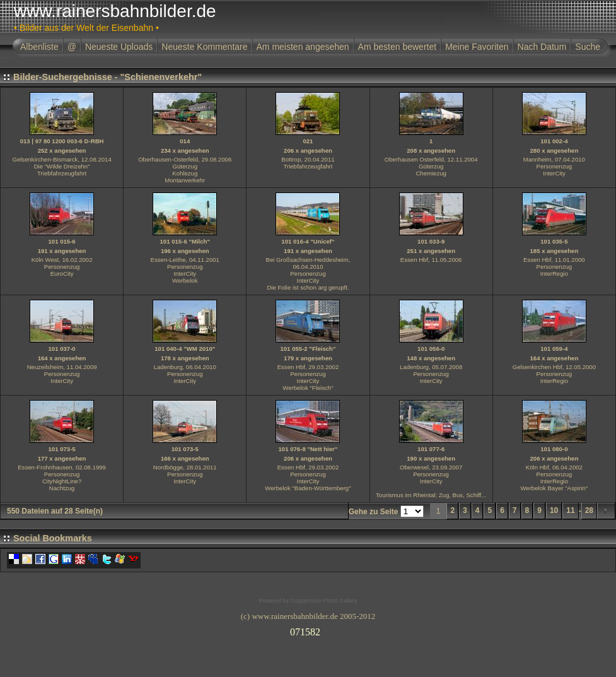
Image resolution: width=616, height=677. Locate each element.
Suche (588, 47)
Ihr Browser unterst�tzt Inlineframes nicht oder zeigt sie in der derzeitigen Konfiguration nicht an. (308, 630)
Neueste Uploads (119, 47)
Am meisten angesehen (303, 47)
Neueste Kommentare (204, 47)
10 (554, 510)
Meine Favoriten (477, 47)
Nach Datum (542, 47)
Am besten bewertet (398, 47)
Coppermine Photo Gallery (323, 601)
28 (589, 510)
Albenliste (39, 47)
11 (570, 510)
